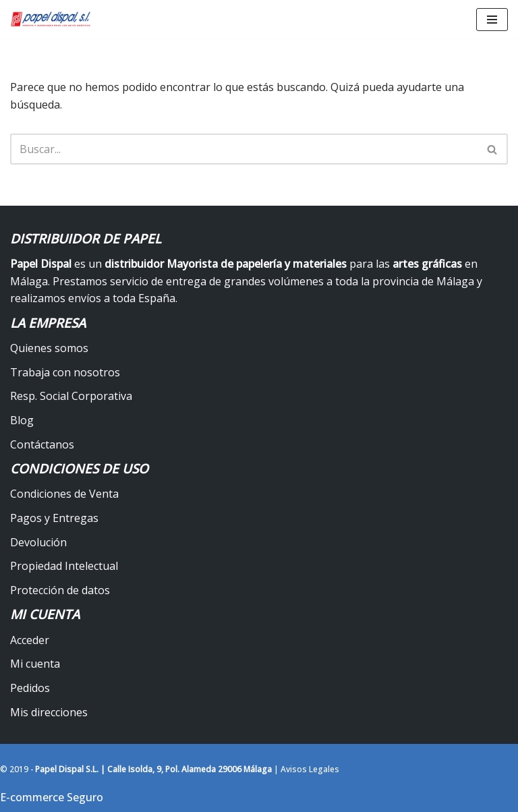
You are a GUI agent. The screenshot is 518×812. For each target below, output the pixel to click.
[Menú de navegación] (492, 20)
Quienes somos (49, 348)
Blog (22, 420)
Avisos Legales (310, 769)
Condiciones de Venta (64, 494)
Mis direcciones (49, 712)
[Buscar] (244, 149)
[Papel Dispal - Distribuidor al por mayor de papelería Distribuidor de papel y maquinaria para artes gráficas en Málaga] (51, 19)
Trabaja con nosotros (65, 372)
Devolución (38, 542)
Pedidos (30, 688)
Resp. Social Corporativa (71, 396)
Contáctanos (42, 444)
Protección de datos (60, 590)
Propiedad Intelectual (64, 566)
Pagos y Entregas (54, 518)
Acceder (30, 640)
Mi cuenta (35, 664)
